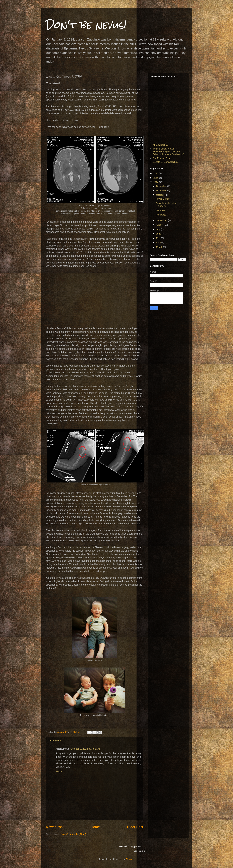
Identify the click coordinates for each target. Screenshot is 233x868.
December (162, 186)
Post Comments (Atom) (73, 834)
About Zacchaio (161, 145)
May (159, 238)
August (160, 225)
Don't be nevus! (86, 25)
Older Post (135, 827)
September (162, 220)
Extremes (160, 210)
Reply (59, 772)
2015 (156, 178)
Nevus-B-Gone (163, 199)
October (160, 195)
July (158, 229)
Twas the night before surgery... (166, 205)
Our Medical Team (162, 158)
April (159, 242)
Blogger (130, 859)
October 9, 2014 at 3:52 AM (85, 749)
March (160, 247)
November (162, 190)
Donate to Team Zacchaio (166, 162)
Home (95, 827)
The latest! (161, 215)
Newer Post (55, 827)
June (159, 234)
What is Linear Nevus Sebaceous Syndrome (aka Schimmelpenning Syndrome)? (168, 151)
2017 (156, 173)
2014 (156, 182)
